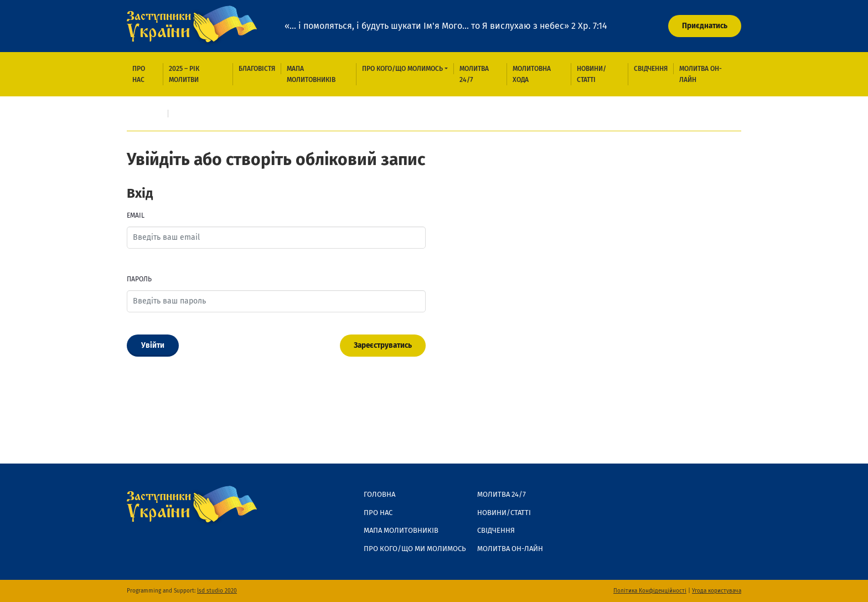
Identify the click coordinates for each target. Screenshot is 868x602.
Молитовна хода (532, 74)
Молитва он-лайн (701, 74)
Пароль (139, 279)
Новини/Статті (591, 74)
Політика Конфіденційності (650, 591)
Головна (147, 114)
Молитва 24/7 (474, 74)
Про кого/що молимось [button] (402, 69)
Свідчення (651, 69)
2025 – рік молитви (184, 74)
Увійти (153, 345)
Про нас (139, 74)
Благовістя (257, 69)
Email (136, 215)
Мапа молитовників (311, 74)
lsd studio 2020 (217, 591)
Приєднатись (705, 26)
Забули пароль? (159, 374)
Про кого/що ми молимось (415, 549)
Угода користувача (717, 591)
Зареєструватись (383, 345)
